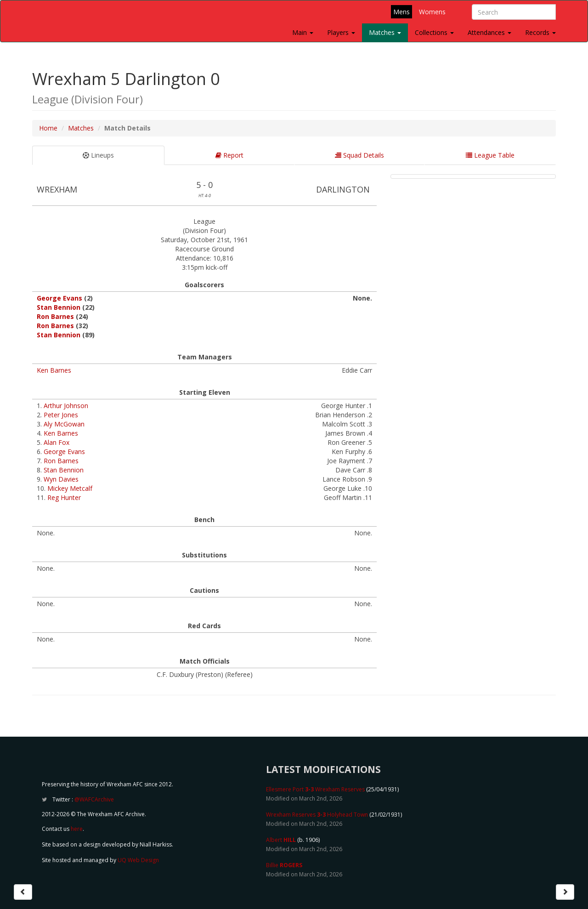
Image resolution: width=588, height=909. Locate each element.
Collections (434, 32)
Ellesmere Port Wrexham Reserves (315, 789)
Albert (281, 840)
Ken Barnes (54, 370)
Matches (385, 32)
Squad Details (359, 155)
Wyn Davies (61, 479)
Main (303, 32)
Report (229, 155)
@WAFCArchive (94, 799)
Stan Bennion (59, 307)
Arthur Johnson (66, 406)
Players (341, 32)
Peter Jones (61, 415)
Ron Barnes (55, 316)
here (77, 829)
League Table (490, 155)
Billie (284, 865)
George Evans (59, 298)
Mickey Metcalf (70, 488)
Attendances (489, 32)
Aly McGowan (64, 424)
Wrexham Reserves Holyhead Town (317, 815)
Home (48, 128)
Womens (432, 12)
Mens (401, 12)
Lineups (98, 155)
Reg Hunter (64, 497)
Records (540, 32)
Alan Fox (57, 442)
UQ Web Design (138, 860)
